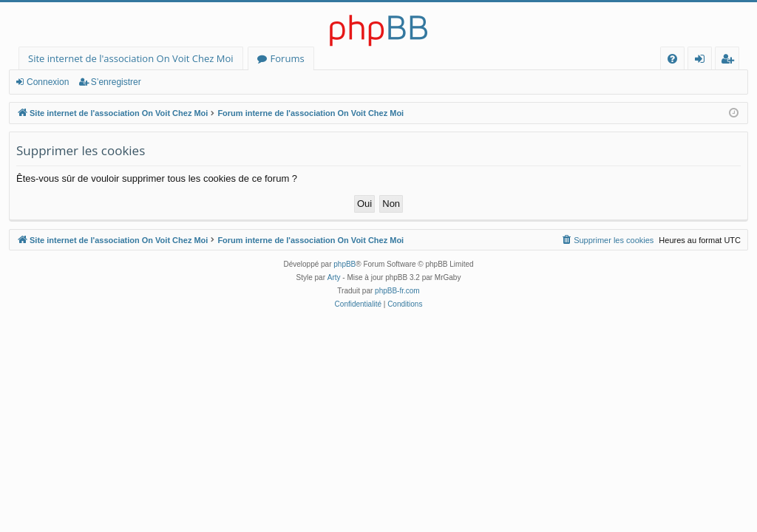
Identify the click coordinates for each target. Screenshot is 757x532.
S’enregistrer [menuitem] (730, 61)
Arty (334, 277)
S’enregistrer (116, 82)
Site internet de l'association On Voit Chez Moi (131, 58)
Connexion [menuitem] (703, 61)
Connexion (48, 82)
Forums (288, 58)
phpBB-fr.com (397, 291)
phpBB (344, 264)
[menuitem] (672, 59)
